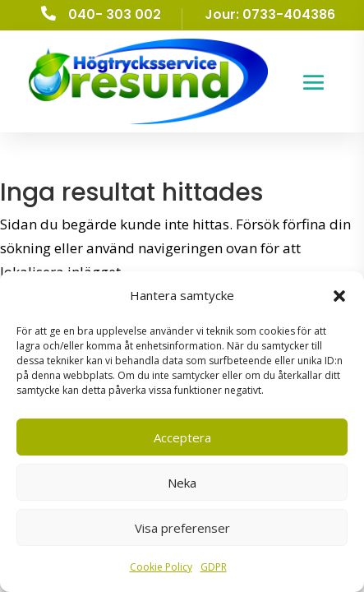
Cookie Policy (161, 567)
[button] (339, 296)
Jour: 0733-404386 (270, 14)
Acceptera (182, 437)
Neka (182, 483)
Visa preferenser (182, 528)
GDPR (214, 567)
